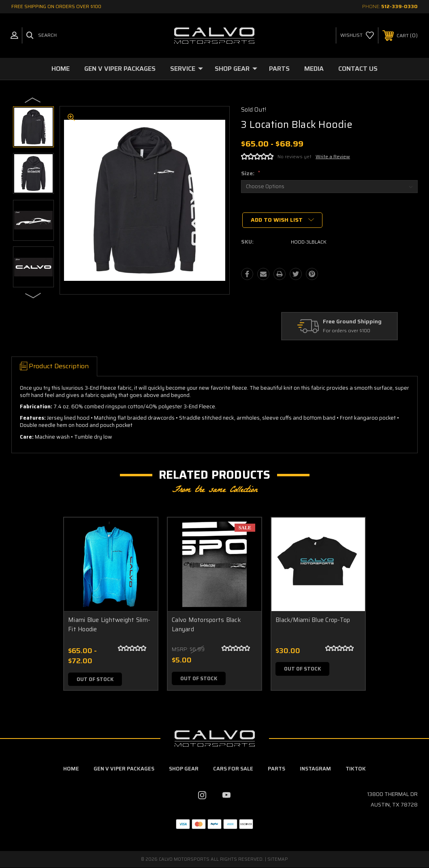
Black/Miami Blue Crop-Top (313, 620)
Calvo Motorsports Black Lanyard (206, 625)
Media (314, 69)
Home (61, 69)
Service (187, 69)
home (71, 769)
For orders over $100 (347, 331)
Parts (279, 69)
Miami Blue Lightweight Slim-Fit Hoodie (109, 625)
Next (33, 295)
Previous (33, 100)
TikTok (356, 769)
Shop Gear (236, 69)
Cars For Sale (233, 769)
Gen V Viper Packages (120, 69)
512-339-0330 (399, 6)
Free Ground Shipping (352, 322)
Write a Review (333, 156)
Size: (251, 173)
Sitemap (278, 860)
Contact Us (358, 69)
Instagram (315, 769)
